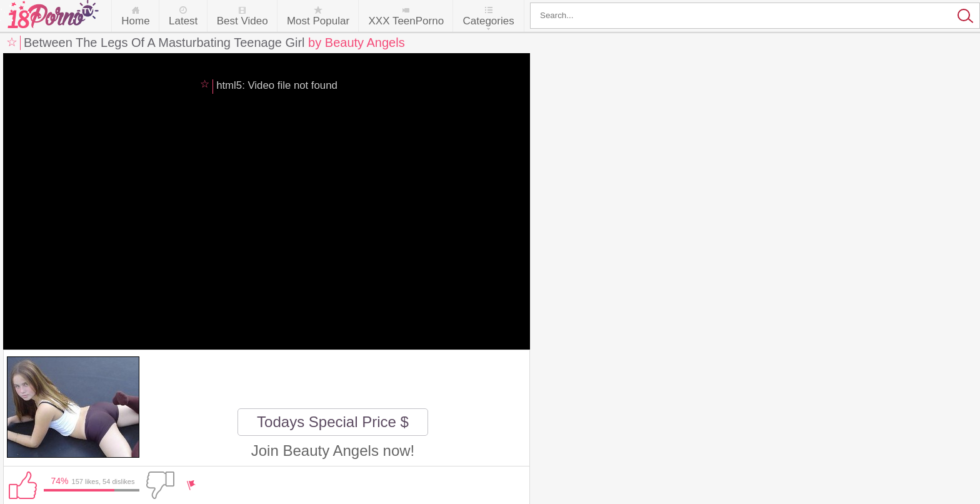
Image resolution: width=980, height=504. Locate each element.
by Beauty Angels (357, 43)
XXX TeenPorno (406, 21)
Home (135, 21)
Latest (183, 21)
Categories (488, 21)
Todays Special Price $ (333, 422)
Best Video (242, 21)
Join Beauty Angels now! (333, 451)
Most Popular (318, 21)
